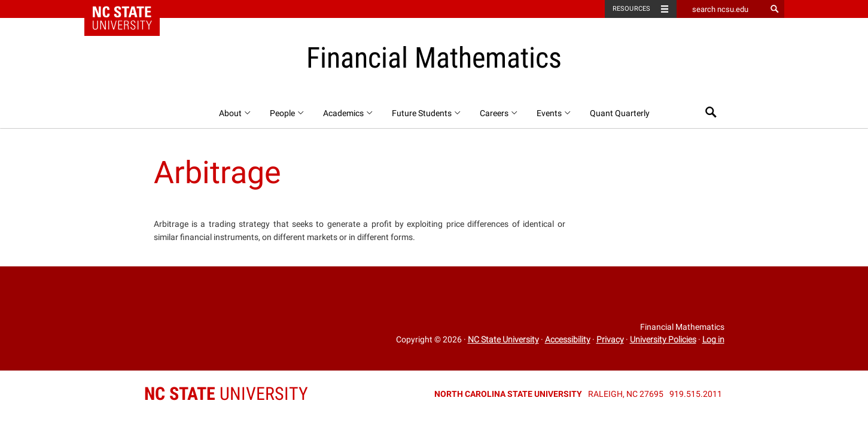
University (226, 394)
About (235, 113)
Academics (348, 113)
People (287, 113)
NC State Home (130, 9)
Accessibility (568, 339)
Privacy (610, 339)
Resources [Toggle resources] (632, 9)
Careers (499, 113)
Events (554, 113)
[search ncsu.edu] (721, 9)
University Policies (663, 339)
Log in (713, 339)
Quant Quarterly (620, 113)
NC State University (503, 339)
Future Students (427, 113)
